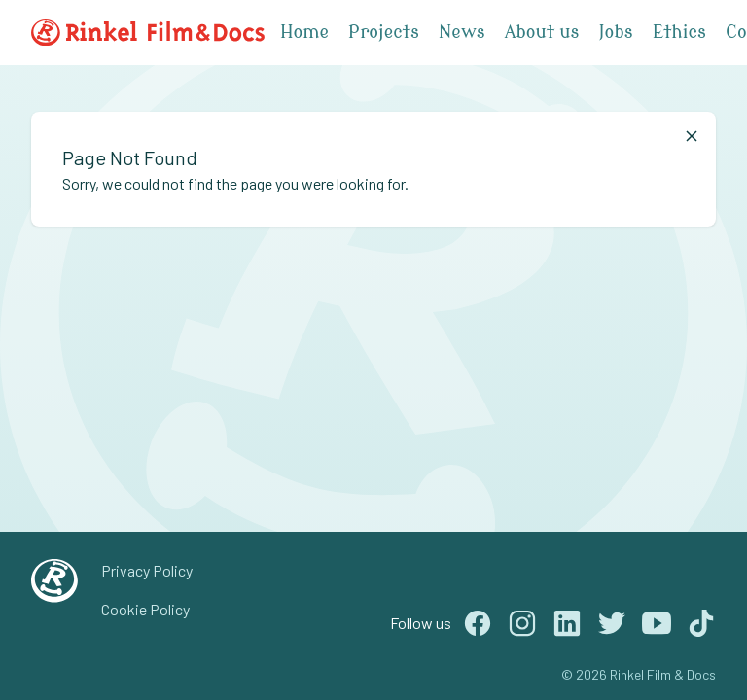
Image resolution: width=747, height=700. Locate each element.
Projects (384, 32)
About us (542, 32)
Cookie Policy (145, 609)
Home (304, 32)
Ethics (679, 32)
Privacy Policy (147, 570)
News (462, 32)
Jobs (615, 32)
